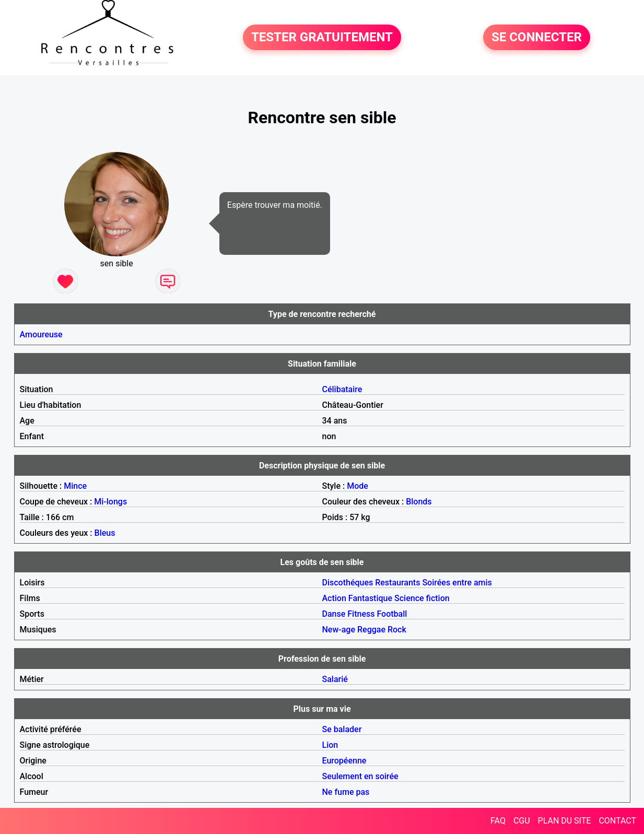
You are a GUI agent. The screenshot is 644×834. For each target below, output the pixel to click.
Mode (358, 486)
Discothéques (348, 583)
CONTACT (617, 821)
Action (334, 598)
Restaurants (397, 583)
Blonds (419, 502)
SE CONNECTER (537, 38)
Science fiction (422, 598)
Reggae (371, 630)
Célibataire (342, 389)
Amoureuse (41, 334)
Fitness (361, 614)
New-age (339, 630)
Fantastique (370, 598)
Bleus (105, 533)
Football (392, 614)
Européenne (344, 761)
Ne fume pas (346, 792)
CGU (522, 821)
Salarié (335, 679)
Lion (330, 745)
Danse (334, 614)
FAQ (498, 821)
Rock (397, 630)
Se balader (342, 729)
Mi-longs (110, 502)
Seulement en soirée (360, 776)
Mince (75, 486)
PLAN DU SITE (565, 821)
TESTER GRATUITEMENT (322, 38)
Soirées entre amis (457, 583)
